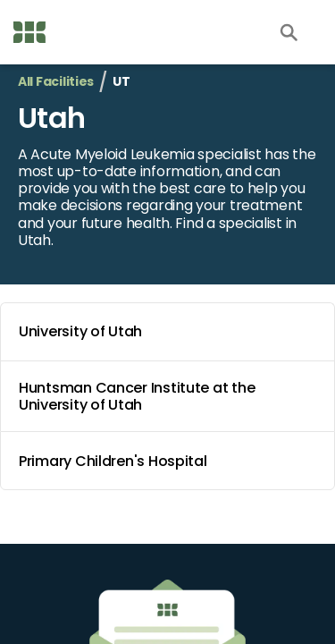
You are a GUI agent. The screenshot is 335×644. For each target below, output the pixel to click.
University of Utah (171, 332)
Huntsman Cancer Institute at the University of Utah (171, 396)
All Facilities (56, 82)
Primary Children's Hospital (171, 461)
